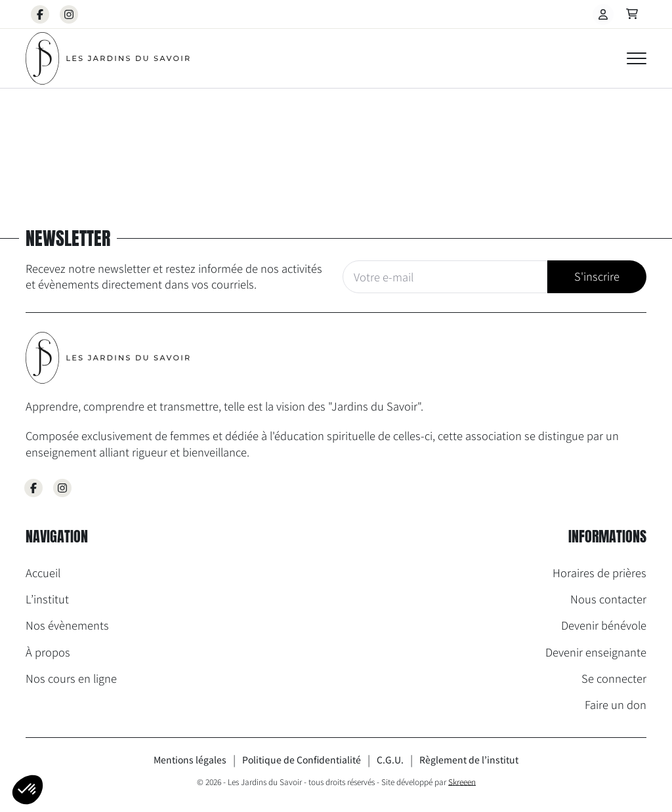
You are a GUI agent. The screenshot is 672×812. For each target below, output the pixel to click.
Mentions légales (190, 760)
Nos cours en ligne (71, 678)
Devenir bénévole (604, 625)
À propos (48, 652)
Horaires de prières (599, 573)
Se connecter (614, 678)
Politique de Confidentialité (302, 760)
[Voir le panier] (632, 14)
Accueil (43, 573)
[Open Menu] (637, 58)
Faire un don (616, 704)
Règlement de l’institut (469, 760)
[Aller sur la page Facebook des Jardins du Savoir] (33, 488)
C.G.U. (390, 760)
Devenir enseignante (596, 652)
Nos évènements (67, 625)
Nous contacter (608, 599)
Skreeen (462, 782)
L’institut (47, 599)
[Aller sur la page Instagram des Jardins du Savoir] (62, 488)
